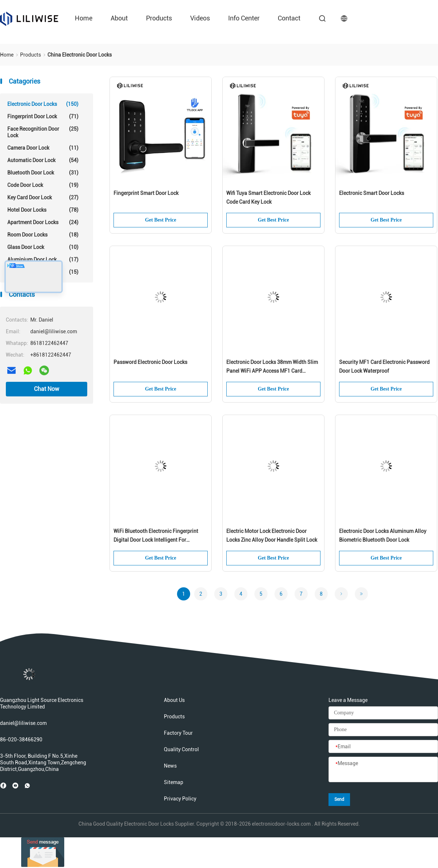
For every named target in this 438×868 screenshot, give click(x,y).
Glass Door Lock (43, 247)
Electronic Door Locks (43, 104)
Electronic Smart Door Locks (372, 193)
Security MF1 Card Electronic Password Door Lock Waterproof (384, 366)
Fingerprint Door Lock (43, 116)
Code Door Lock (43, 185)
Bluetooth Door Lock (43, 173)
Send (339, 799)
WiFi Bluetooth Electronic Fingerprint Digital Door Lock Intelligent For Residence (156, 536)
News (170, 766)
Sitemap (174, 782)
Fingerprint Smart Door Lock (146, 193)
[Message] (383, 770)
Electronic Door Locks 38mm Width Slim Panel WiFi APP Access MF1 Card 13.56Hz (272, 367)
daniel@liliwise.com (23, 723)
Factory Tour (178, 733)
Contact (289, 18)
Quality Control (181, 749)
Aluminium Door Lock (43, 260)
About (119, 18)
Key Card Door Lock (43, 197)
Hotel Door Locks (43, 210)
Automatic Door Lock (43, 160)
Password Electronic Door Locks (150, 362)
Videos (200, 18)
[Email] (383, 747)
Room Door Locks (43, 235)
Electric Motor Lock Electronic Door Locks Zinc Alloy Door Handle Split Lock (272, 535)
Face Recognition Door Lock (43, 132)
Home (84, 18)
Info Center (244, 18)
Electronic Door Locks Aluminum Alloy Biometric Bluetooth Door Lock (383, 535)
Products (159, 18)
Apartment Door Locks (43, 222)
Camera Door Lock (43, 148)
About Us (174, 700)
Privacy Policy (180, 799)
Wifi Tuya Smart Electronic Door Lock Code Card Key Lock (268, 197)
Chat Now (47, 389)
